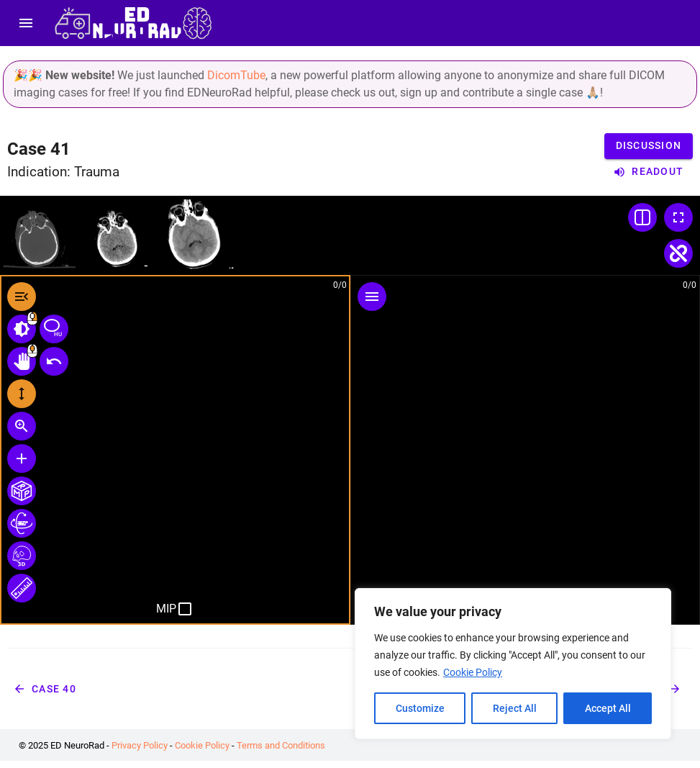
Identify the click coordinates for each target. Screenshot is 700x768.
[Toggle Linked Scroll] (678, 253)
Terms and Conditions (281, 745)
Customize (420, 708)
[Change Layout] (642, 217)
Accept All (608, 708)
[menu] (26, 23)
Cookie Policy (473, 672)
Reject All (515, 708)
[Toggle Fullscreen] (678, 217)
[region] (513, 664)
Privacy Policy (140, 745)
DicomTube (236, 75)
